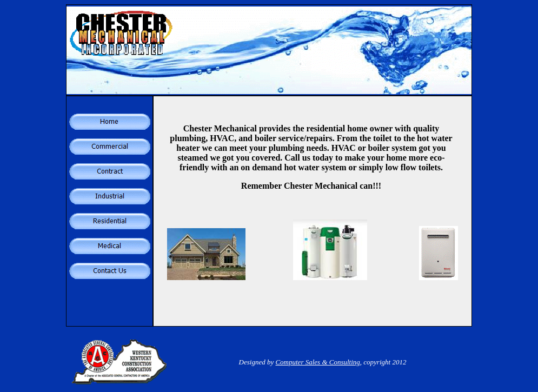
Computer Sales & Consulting (317, 362)
